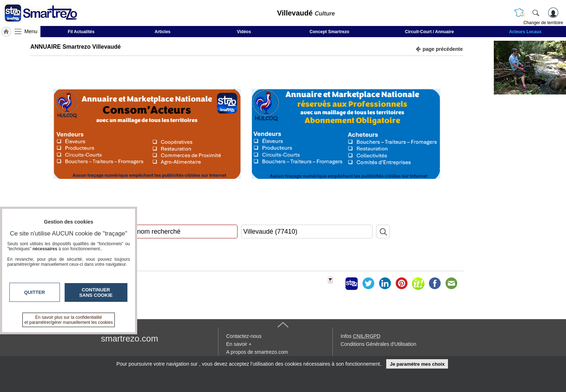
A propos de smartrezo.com (257, 352)
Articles (162, 32)
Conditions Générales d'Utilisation (379, 344)
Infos (361, 336)
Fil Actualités (81, 32)
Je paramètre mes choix (417, 364)
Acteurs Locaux (525, 32)
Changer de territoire (543, 23)
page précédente (439, 49)
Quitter (35, 292)
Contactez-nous (244, 336)
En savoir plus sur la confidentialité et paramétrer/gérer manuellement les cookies (69, 320)
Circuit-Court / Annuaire (430, 32)
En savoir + (239, 344)
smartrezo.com (130, 338)
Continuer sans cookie (96, 292)
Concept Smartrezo (330, 32)
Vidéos (244, 32)
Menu (31, 31)
